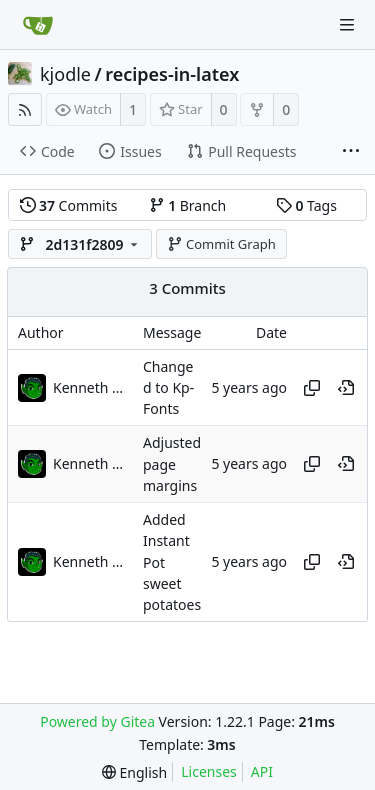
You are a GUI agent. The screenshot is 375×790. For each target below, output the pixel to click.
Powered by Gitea (97, 721)
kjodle (65, 74)
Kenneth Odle (93, 387)
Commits (69, 205)
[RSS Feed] (25, 109)
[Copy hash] (312, 388)
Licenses (209, 771)
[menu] (134, 772)
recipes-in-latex (172, 74)
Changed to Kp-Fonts (168, 388)
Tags (306, 205)
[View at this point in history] (346, 388)
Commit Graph (221, 244)
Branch (188, 205)
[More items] (351, 152)
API (262, 771)
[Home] (38, 25)
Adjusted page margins (172, 465)
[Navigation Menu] (347, 25)
